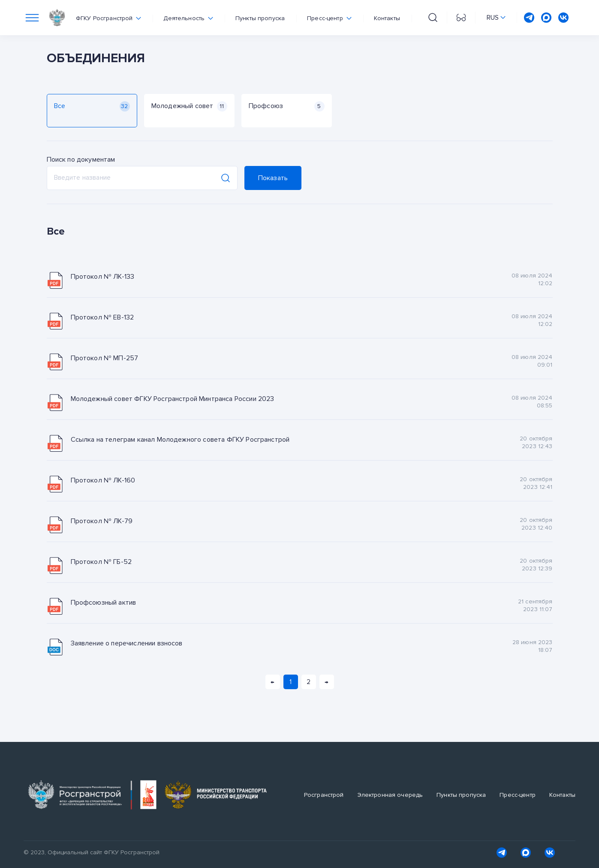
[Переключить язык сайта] (496, 18)
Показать (273, 178)
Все (92, 106)
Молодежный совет (189, 106)
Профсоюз (287, 106)
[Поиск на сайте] (433, 18)
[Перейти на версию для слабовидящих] (461, 18)
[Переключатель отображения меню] (32, 18)
